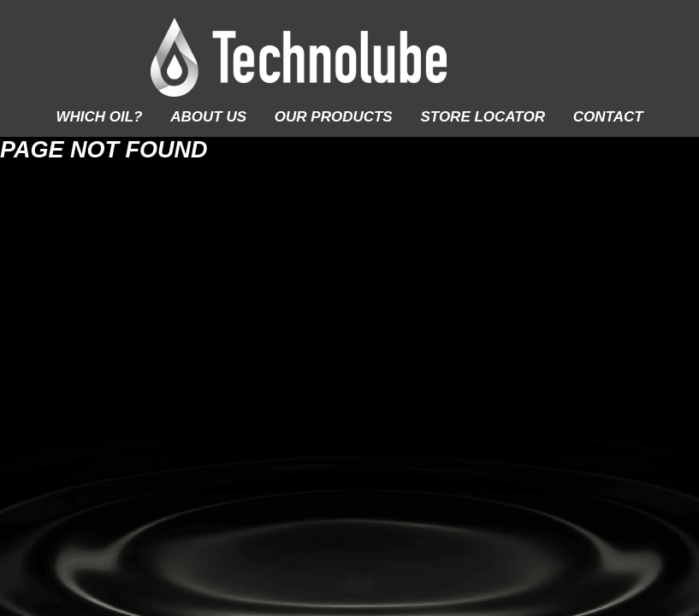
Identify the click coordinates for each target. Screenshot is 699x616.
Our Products (334, 117)
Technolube (349, 57)
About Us (208, 117)
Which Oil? (99, 117)
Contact (608, 117)
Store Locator (482, 117)
